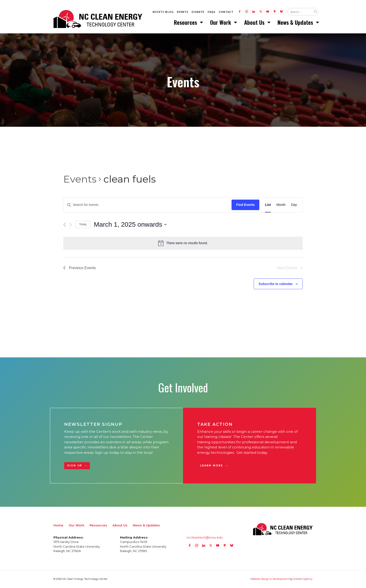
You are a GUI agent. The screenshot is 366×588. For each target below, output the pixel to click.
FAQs (212, 12)
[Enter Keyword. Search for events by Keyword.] (148, 205)
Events (183, 12)
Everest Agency (303, 579)
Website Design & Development (270, 579)
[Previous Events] (65, 225)
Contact (226, 12)
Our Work (221, 22)
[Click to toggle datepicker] (130, 225)
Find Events (245, 205)
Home (58, 525)
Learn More (212, 466)
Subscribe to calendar (276, 284)
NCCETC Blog (163, 12)
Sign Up (75, 466)
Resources (186, 22)
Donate (198, 12)
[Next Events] (71, 225)
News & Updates (296, 22)
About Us (255, 22)
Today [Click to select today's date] (83, 225)
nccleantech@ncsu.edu (205, 537)
